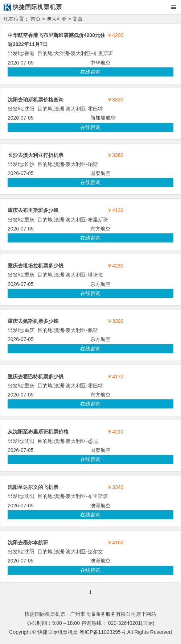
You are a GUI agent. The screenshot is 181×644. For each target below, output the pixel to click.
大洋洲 (62, 53)
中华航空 (100, 63)
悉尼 (93, 441)
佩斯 (93, 330)
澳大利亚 (57, 19)
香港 (29, 53)
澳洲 (59, 109)
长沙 (29, 164)
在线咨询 (90, 72)
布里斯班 (103, 53)
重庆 (29, 220)
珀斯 (93, 164)
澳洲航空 (100, 506)
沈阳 (29, 109)
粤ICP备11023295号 (103, 632)
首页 (36, 19)
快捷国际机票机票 (58, 632)
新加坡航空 (103, 118)
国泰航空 (100, 173)
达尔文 (95, 552)
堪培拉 (95, 275)
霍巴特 (95, 109)
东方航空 (100, 229)
